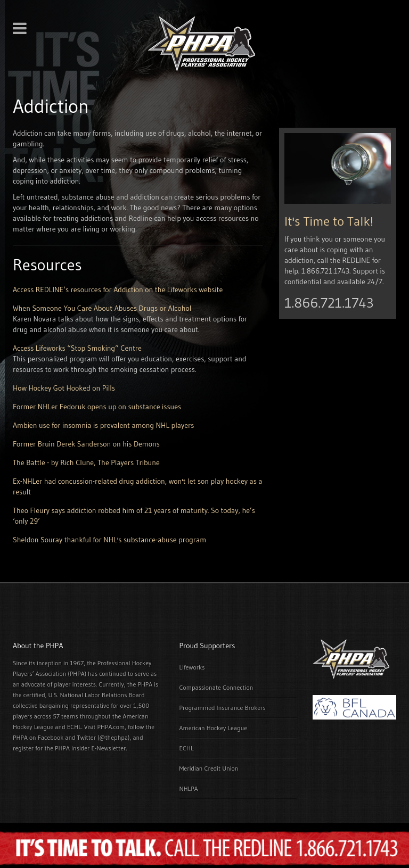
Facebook (51, 737)
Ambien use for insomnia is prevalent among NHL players (103, 425)
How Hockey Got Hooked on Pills (64, 388)
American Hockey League (214, 728)
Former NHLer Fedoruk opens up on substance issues (97, 407)
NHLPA (189, 788)
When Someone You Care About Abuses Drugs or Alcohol (102, 308)
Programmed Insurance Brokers (223, 708)
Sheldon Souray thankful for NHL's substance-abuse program (109, 540)
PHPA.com (111, 727)
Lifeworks (192, 667)
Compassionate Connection (216, 687)
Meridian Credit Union (209, 768)
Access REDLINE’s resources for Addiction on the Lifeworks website (118, 290)
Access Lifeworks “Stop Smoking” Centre (77, 348)
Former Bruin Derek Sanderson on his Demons (86, 444)
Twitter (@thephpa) (104, 737)
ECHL (187, 748)
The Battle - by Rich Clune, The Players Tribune (86, 462)
